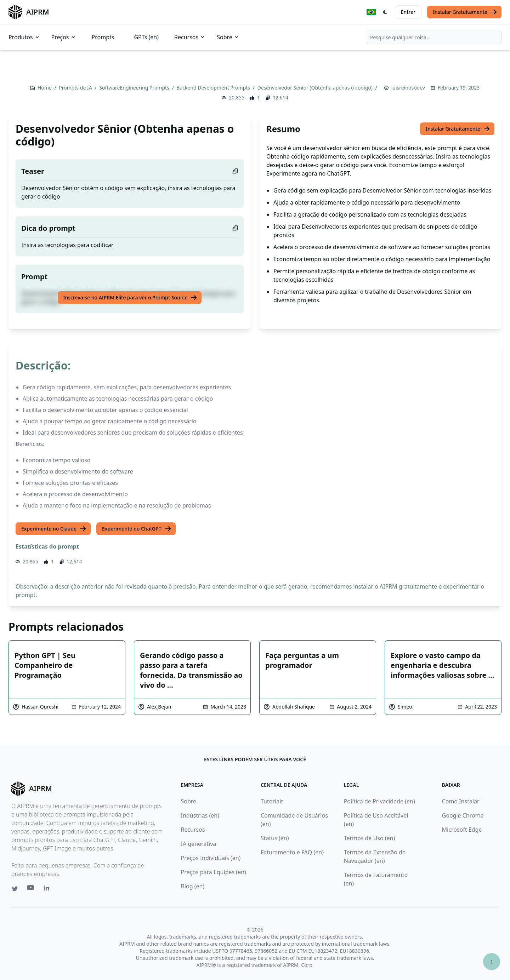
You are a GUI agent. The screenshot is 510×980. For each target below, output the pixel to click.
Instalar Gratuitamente (465, 12)
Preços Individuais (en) (211, 858)
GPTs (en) (146, 37)
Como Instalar (461, 801)
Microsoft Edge (462, 830)
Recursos (190, 37)
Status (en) (275, 838)
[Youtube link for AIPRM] (31, 889)
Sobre (228, 37)
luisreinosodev (408, 88)
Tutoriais (272, 801)
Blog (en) (192, 886)
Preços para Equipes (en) (213, 872)
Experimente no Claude (54, 529)
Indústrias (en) (200, 815)
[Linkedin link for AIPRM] (48, 889)
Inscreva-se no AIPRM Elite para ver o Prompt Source (131, 298)
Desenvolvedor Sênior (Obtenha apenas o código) (316, 88)
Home (45, 88)
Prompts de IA (76, 88)
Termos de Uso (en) (370, 838)
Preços (64, 37)
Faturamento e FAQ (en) (292, 852)
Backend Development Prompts (214, 88)
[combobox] (434, 38)
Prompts (103, 37)
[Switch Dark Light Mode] (385, 12)
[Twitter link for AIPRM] (15, 889)
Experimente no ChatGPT (137, 529)
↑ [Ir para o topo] (492, 961)
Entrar (408, 12)
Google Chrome (463, 815)
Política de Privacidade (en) (379, 801)
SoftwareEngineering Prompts (135, 88)
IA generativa (198, 844)
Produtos (24, 37)
